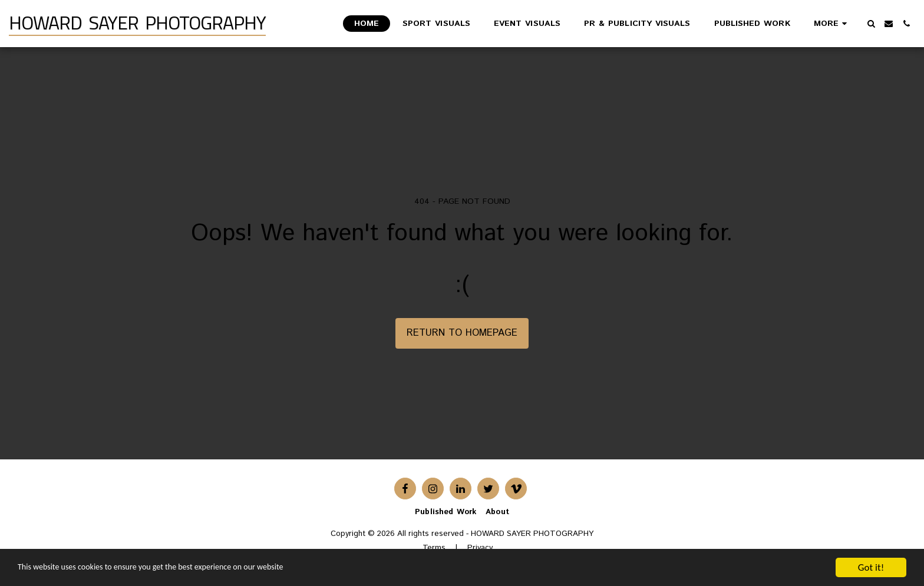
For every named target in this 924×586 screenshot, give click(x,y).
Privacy (480, 548)
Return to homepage (462, 333)
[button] (871, 24)
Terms (434, 548)
